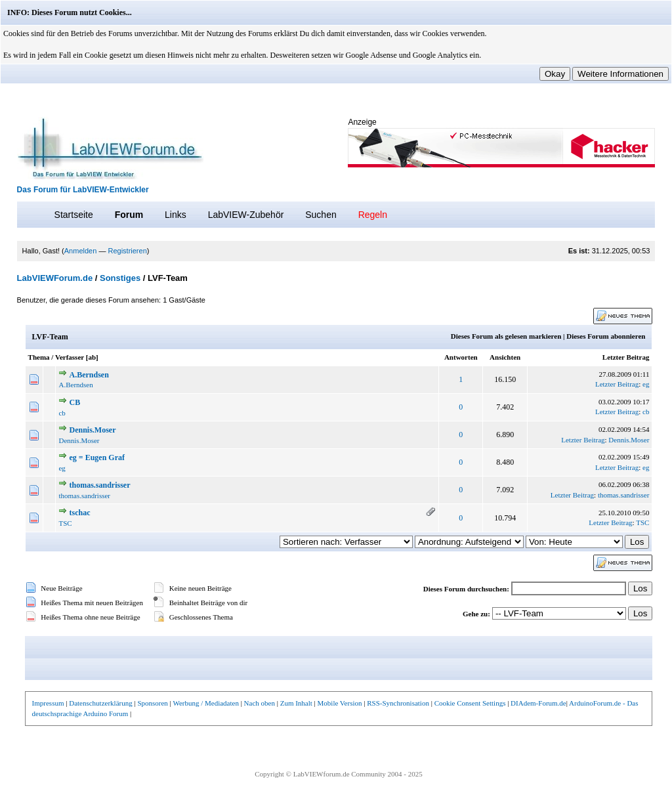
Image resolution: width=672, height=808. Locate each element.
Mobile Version (340, 703)
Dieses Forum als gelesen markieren (506, 336)
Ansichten (505, 357)
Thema (39, 357)
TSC (65, 523)
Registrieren (127, 251)
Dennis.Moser (92, 430)
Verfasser (70, 357)
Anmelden (81, 251)
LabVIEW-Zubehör (246, 215)
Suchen (321, 215)
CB (74, 402)
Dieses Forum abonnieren (606, 336)
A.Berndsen (89, 375)
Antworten (461, 357)
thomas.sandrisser (99, 485)
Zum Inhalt (296, 703)
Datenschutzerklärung (101, 703)
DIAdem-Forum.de (538, 703)
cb (62, 413)
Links (176, 215)
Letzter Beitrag (626, 357)
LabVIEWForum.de (55, 278)
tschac (79, 513)
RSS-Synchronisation (398, 703)
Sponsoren (152, 703)
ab (92, 357)
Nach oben (260, 703)
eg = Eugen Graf (97, 457)
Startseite (74, 215)
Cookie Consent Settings (470, 703)
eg (646, 384)
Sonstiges (120, 278)
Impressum (48, 703)
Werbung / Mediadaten (206, 703)
